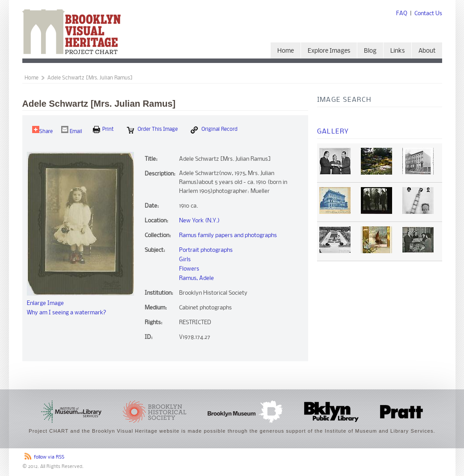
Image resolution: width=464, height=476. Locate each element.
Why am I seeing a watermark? (67, 313)
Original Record (214, 130)
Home (286, 51)
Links (397, 51)
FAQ (402, 14)
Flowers (189, 269)
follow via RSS (49, 457)
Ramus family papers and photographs (228, 236)
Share (42, 130)
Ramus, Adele (196, 278)
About (427, 51)
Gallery (333, 132)
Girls (185, 260)
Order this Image (152, 130)
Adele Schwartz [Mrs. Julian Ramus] (90, 78)
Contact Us (428, 14)
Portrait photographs (206, 250)
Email (72, 130)
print (103, 129)
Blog (370, 51)
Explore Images (329, 51)
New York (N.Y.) (199, 221)
